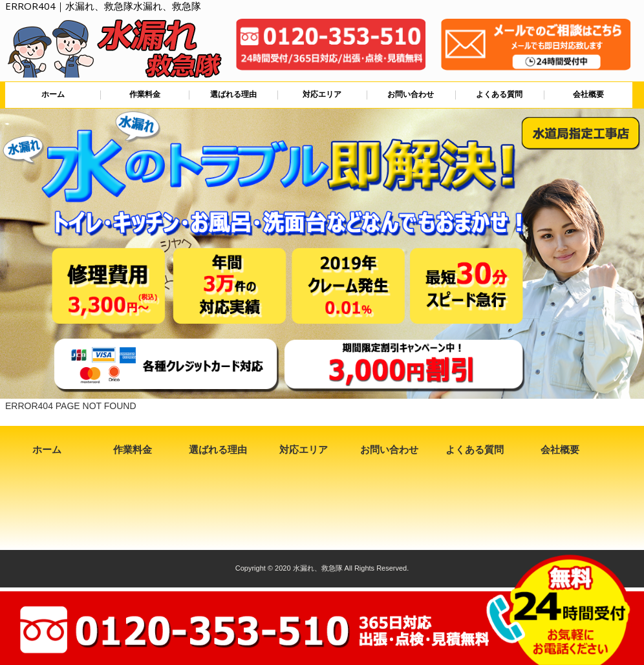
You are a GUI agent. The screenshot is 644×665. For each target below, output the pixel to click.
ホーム (53, 94)
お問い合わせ (411, 94)
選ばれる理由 (233, 94)
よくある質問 (499, 94)
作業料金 (145, 94)
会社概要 (588, 94)
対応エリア (322, 94)
